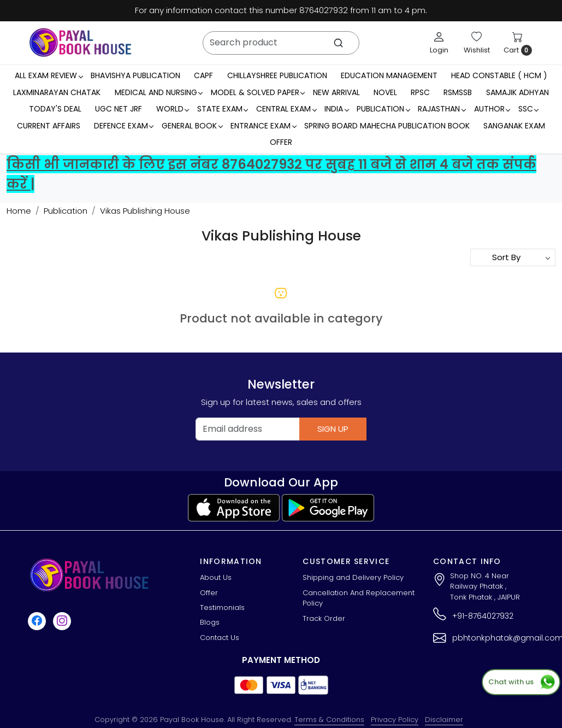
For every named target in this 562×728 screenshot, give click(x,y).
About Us (216, 577)
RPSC (420, 92)
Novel (385, 92)
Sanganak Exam (514, 126)
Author (492, 109)
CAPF (203, 75)
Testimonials (222, 607)
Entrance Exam (263, 126)
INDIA (336, 109)
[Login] (439, 43)
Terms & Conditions (329, 720)
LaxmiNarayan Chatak (57, 92)
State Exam (223, 109)
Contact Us (220, 638)
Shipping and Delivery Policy (353, 577)
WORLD (173, 109)
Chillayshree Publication (277, 75)
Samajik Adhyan (517, 92)
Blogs (210, 622)
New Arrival (336, 92)
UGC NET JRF (119, 109)
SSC (528, 109)
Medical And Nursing (159, 92)
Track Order (324, 618)
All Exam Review (49, 75)
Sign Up (333, 429)
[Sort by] (513, 257)
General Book (192, 126)
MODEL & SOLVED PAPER (258, 92)
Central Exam (286, 109)
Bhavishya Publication (135, 75)
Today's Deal (55, 109)
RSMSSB (458, 92)
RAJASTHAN (442, 109)
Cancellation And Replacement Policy (359, 598)
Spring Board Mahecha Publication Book (387, 126)
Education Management (389, 75)
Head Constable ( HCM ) (499, 75)
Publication (383, 109)
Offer (281, 142)
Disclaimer (444, 720)
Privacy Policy (395, 720)
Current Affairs (49, 126)
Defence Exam (124, 126)
